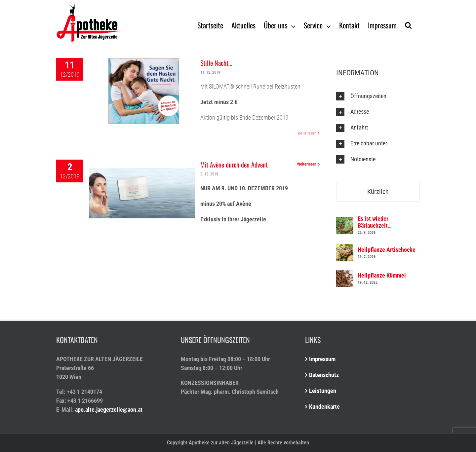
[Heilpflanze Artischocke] (345, 249)
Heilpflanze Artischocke (387, 250)
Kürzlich (378, 192)
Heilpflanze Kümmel (382, 275)
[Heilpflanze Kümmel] (345, 274)
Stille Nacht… (216, 63)
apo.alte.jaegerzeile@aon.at (109, 410)
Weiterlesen (307, 133)
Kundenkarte (324, 407)
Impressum (322, 359)
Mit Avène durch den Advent (234, 165)
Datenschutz (324, 375)
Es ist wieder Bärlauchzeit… (375, 222)
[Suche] (408, 25)
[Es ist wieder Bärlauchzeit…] (345, 221)
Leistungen (323, 391)
